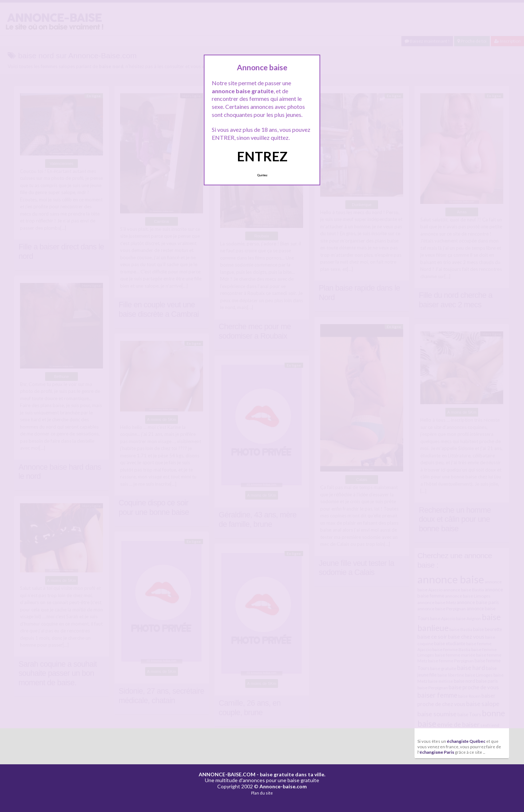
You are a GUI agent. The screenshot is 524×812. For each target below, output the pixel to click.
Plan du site (262, 793)
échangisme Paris (437, 752)
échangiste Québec (466, 741)
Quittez (262, 175)
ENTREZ (262, 156)
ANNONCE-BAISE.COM (227, 774)
